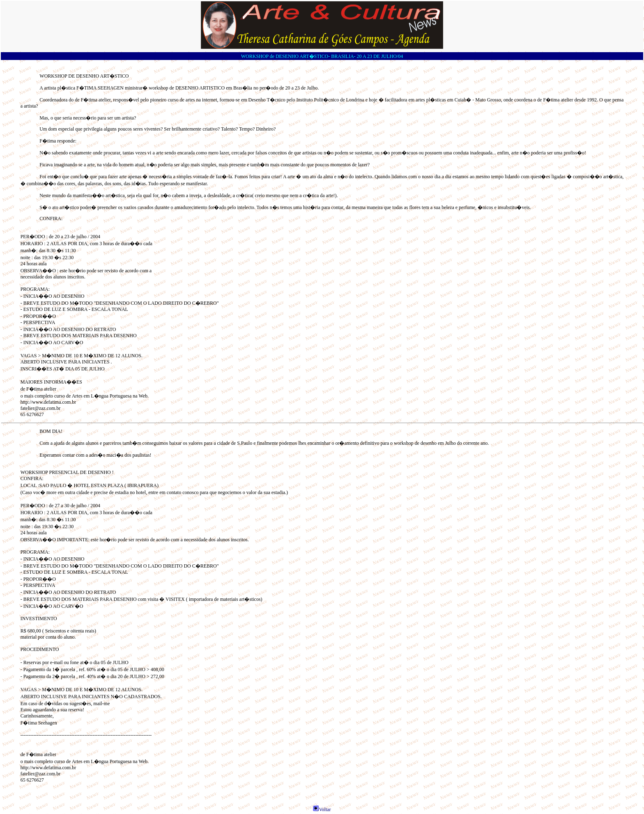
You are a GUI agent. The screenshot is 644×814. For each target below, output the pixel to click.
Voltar (322, 809)
